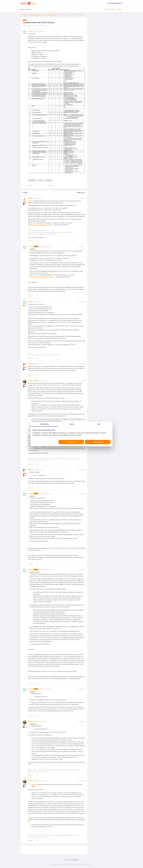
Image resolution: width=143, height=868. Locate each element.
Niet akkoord (71, 442)
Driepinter (31, 364)
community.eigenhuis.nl (115, 3)
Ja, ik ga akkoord (98, 442)
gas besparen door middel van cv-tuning (40, 225)
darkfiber (31, 198)
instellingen (48, 180)
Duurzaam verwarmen (50, 15)
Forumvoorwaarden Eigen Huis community (64, 864)
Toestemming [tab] (44, 424)
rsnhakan (30, 31)
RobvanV (30, 302)
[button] (110, 9)
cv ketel (40, 180)
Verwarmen (32, 180)
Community (24, 15)
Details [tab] (71, 424)
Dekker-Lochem (33, 381)
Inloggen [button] (119, 9)
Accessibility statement (85, 864)
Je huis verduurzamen (36, 15)
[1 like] (36, 238)
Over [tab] (99, 424)
